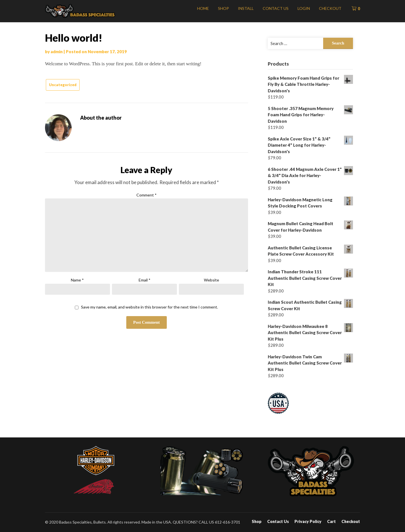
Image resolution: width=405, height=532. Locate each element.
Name (77, 280)
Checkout (330, 8)
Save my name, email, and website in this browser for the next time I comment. (149, 307)
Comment (147, 195)
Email (145, 280)
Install (246, 8)
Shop (223, 8)
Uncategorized (63, 85)
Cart (331, 522)
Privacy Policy (308, 522)
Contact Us (276, 8)
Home (203, 8)
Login (304, 8)
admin (57, 52)
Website (211, 280)
